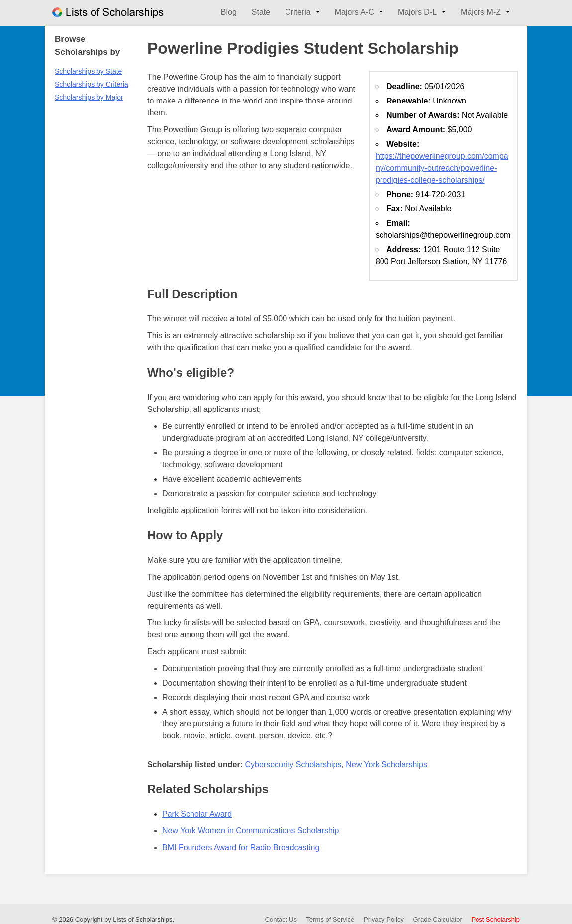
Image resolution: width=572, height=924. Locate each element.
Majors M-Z (481, 12)
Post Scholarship (495, 919)
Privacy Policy (384, 919)
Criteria (298, 12)
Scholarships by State (88, 71)
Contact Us (281, 919)
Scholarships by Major (89, 97)
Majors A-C (354, 12)
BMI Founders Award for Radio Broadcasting (241, 848)
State (261, 12)
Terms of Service (331, 919)
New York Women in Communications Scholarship (250, 831)
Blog (229, 12)
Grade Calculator (438, 919)
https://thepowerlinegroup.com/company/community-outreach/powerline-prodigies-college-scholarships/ (442, 168)
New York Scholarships (386, 765)
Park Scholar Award (197, 814)
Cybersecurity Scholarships (293, 765)
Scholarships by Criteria (92, 84)
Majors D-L (417, 12)
